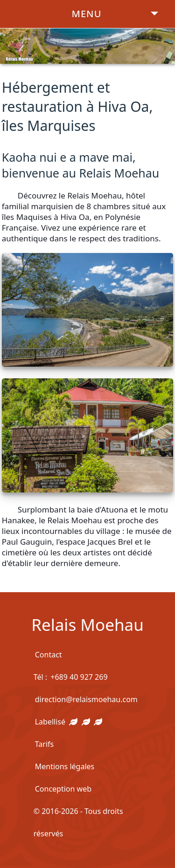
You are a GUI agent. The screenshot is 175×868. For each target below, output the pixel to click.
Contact (49, 655)
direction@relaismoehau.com (86, 699)
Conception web (63, 789)
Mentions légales (65, 766)
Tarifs (45, 744)
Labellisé (69, 722)
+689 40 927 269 (79, 677)
